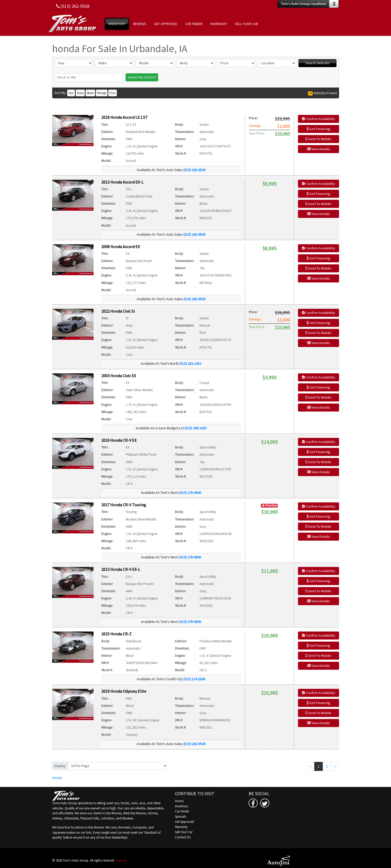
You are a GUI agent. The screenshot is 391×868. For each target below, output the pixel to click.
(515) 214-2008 (194, 679)
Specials (181, 816)
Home (179, 801)
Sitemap (121, 860)
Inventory (182, 806)
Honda (57, 778)
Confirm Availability (319, 119)
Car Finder (182, 811)
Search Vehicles (317, 63)
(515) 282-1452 (190, 364)
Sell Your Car (184, 832)
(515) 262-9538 (194, 170)
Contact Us (183, 837)
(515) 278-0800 (190, 493)
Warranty (181, 827)
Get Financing (318, 129)
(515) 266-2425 (196, 428)
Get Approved (184, 822)
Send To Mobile (318, 139)
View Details (319, 149)
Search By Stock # (142, 77)
